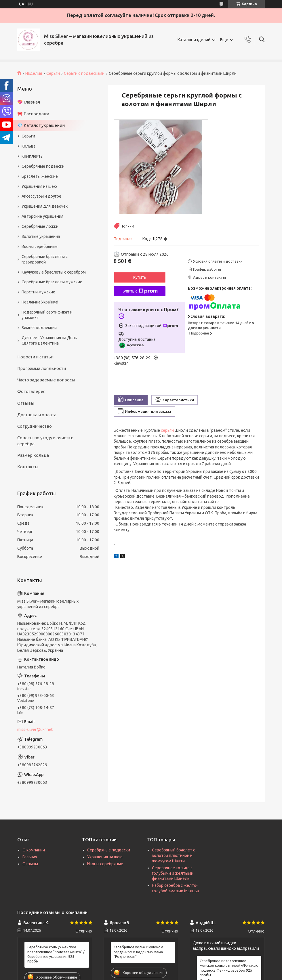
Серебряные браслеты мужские (52, 282)
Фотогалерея (31, 391)
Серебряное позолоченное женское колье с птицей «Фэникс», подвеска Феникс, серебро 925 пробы (229, 968)
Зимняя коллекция (39, 328)
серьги (167, 430)
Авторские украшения (42, 216)
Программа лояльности (42, 368)
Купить (140, 277)
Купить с (139, 291)
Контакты (28, 467)
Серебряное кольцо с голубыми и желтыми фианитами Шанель (173, 873)
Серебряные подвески (43, 166)
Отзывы (26, 403)
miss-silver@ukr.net (35, 729)
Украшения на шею (39, 186)
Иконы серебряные (40, 247)
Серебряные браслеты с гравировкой (45, 259)
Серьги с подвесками (84, 73)
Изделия (34, 73)
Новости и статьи (35, 357)
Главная (30, 857)
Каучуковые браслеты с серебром (54, 272)
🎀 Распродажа (33, 114)
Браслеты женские (40, 176)
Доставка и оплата (37, 415)
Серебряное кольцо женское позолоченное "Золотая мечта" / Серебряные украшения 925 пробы (56, 954)
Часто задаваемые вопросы (46, 380)
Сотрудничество (35, 426)
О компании (34, 850)
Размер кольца (33, 455)
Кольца (28, 146)
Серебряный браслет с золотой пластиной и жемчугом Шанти (174, 855)
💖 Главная (29, 102)
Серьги (53, 73)
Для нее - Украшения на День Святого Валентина (49, 340)
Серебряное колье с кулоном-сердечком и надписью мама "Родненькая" (139, 952)
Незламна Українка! (40, 302)
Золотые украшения (41, 236)
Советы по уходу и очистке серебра (45, 441)
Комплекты (33, 156)
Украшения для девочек (45, 206)
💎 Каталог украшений (41, 125)
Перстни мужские (38, 292)
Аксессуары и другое (41, 196)
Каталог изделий (194, 40)
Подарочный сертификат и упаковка (47, 315)
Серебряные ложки (40, 226)
